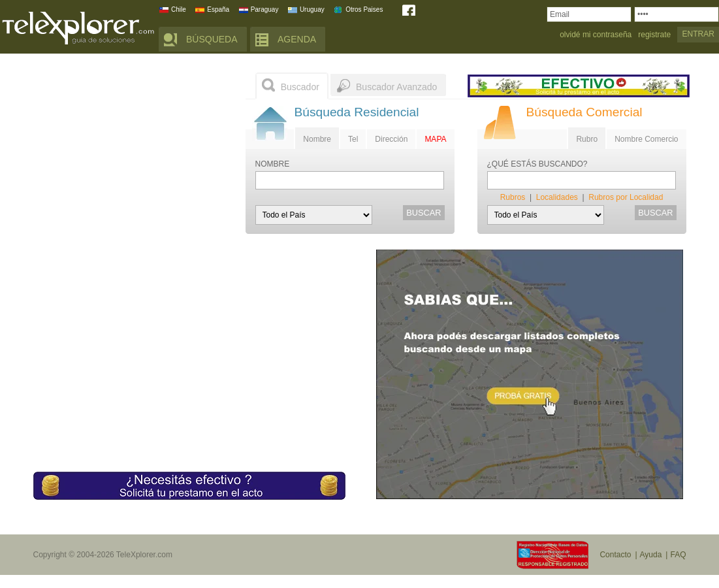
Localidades (557, 197)
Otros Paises (364, 9)
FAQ (678, 555)
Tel (353, 139)
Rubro (587, 139)
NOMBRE (273, 164)
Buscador (300, 87)
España (218, 9)
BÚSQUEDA (212, 39)
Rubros (513, 197)
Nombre (317, 139)
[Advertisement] (131, 154)
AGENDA (297, 39)
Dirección (391, 139)
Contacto (615, 555)
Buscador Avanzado (396, 87)
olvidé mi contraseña (596, 35)
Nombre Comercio (646, 139)
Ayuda (651, 555)
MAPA (435, 139)
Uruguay (312, 9)
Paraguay (265, 9)
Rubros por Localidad (626, 197)
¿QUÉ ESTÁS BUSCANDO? (537, 164)
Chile (179, 9)
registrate (654, 35)
